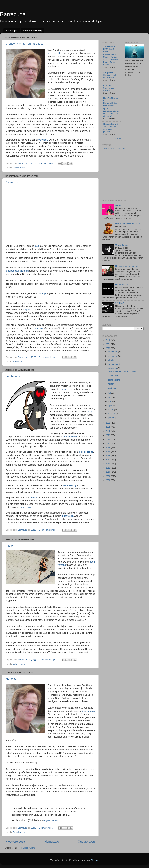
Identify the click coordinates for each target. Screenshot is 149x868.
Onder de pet (121, 245)
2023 (108, 348)
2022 (108, 423)
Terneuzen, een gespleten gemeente (110, 129)
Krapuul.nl (108, 85)
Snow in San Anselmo (109, 89)
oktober (112, 360)
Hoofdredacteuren (124, 285)
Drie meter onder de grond (127, 224)
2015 (108, 451)
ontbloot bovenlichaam (17, 271)
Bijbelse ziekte (86, 452)
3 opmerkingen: (46, 163)
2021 (108, 427)
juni (110, 397)
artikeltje (42, 293)
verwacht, (43, 140)
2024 (108, 344)
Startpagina (12, 31)
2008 (108, 480)
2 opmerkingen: (46, 828)
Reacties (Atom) (27, 848)
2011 (108, 468)
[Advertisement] (126, 174)
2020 (108, 431)
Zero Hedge (109, 47)
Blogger (95, 860)
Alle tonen (117, 138)
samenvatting (70, 485)
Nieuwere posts (16, 841)
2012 (108, 464)
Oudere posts (87, 841)
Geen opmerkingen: (48, 357)
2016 (108, 447)
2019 (108, 435)
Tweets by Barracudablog (114, 149)
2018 (108, 439)
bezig (90, 412)
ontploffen (28, 310)
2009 (108, 476)
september (113, 364)
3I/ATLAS (120, 303)
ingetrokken (68, 516)
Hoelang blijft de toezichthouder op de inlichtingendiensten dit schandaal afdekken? (111, 110)
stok (37, 246)
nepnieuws (25, 507)
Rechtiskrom (19, 168)
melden (65, 389)
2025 (108, 340)
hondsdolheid (70, 437)
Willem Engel (19, 664)
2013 (108, 460)
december (113, 352)
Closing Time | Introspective (109, 76)
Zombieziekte (14, 376)
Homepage (52, 841)
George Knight (111, 124)
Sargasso (108, 73)
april (110, 405)
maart (111, 410)
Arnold (118, 205)
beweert (34, 498)
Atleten (10, 546)
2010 (108, 472)
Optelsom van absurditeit (127, 266)
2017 (108, 443)
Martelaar (11, 679)
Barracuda (13, 14)
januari (112, 418)
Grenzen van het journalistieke (24, 44)
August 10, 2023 (52, 820)
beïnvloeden (88, 711)
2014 (108, 456)
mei (110, 401)
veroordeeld (54, 53)
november (113, 356)
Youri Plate (18, 361)
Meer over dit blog (33, 31)
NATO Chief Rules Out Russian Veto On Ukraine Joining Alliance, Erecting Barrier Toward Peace (111, 57)
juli (110, 393)
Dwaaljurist (12, 182)
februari (112, 414)
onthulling (38, 328)
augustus (113, 368)
